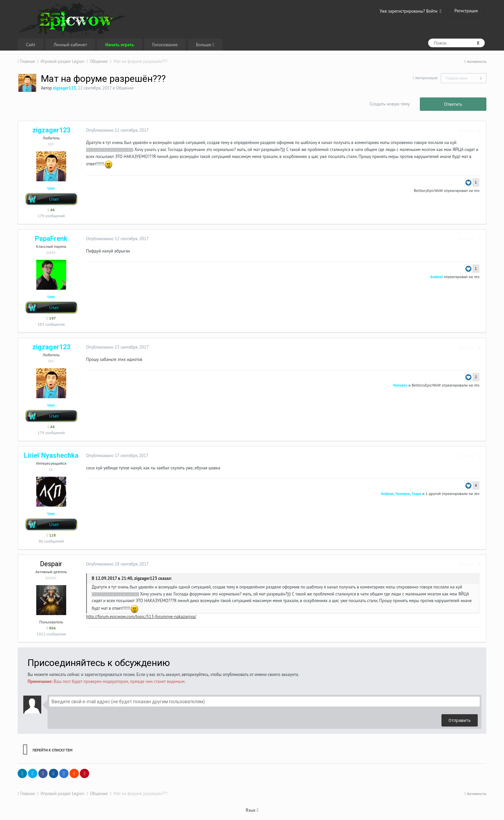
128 (51, 535)
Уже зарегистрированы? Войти (411, 11)
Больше (205, 45)
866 (51, 628)
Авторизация (426, 78)
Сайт (31, 45)
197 (51, 318)
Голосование (165, 45)
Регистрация (466, 11)
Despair (51, 564)
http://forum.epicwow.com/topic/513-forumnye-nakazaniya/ (140, 617)
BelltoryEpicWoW (430, 190)
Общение (125, 88)
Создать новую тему (390, 104)
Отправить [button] (460, 720)
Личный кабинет (70, 45)
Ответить (453, 104)
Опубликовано (116, 130)
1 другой (435, 493)
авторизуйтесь (195, 674)
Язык (252, 810)
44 (51, 210)
